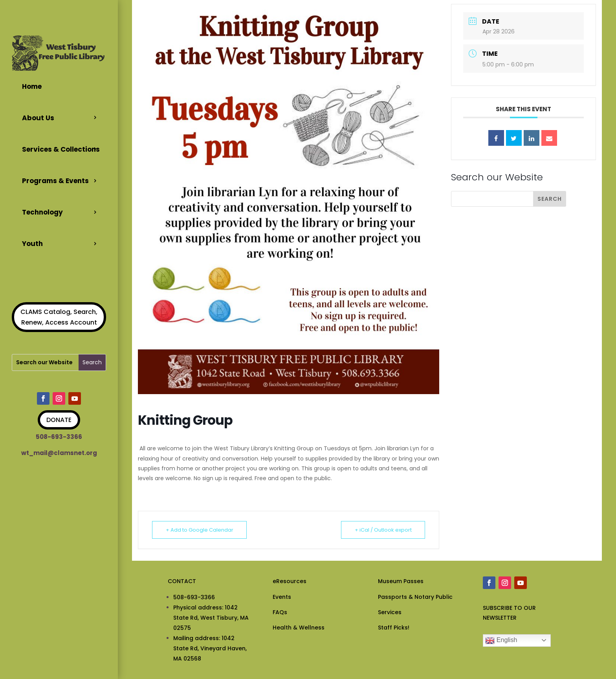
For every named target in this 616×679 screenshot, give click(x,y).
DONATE (59, 420)
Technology (42, 212)
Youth (32, 243)
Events (282, 597)
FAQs (280, 612)
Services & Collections (61, 149)
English (501, 640)
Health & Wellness (299, 628)
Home (32, 86)
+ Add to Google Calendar (200, 530)
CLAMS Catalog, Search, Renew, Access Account (59, 317)
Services (390, 612)
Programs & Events (55, 181)
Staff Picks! (394, 628)
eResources (290, 581)
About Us (38, 118)
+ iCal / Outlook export (383, 530)
